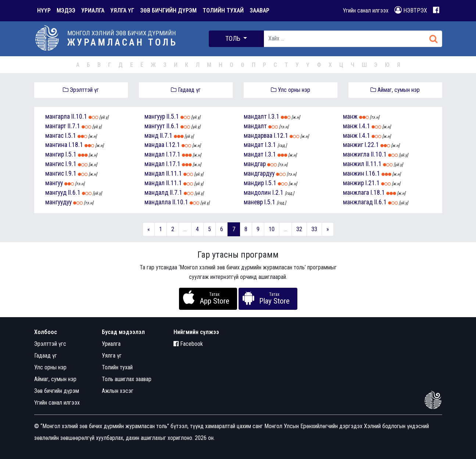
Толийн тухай (117, 367)
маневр (253, 202)
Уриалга (111, 344)
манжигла (356, 154)
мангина (56, 145)
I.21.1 (373, 183)
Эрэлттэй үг (81, 90)
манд (151, 136)
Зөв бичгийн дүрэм (57, 391)
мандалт (255, 116)
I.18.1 (76, 145)
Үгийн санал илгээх (366, 10)
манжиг (353, 145)
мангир (55, 154)
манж (350, 116)
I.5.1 (71, 136)
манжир (353, 183)
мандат (254, 145)
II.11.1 (174, 173)
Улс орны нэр (291, 90)
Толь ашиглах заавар (127, 379)
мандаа (154, 145)
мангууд (56, 193)
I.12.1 (173, 145)
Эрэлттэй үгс (50, 344)
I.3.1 (274, 116)
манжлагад (358, 202)
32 (299, 229)
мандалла (158, 202)
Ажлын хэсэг (118, 391)
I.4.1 (365, 126)
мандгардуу (259, 173)
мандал (155, 154)
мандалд (156, 193)
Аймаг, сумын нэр (395, 90)
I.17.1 (173, 154)
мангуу (54, 183)
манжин (354, 173)
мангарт (56, 126)
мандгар (255, 164)
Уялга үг (112, 356)
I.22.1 (372, 145)
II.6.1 (74, 193)
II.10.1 (79, 116)
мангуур (155, 116)
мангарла (58, 116)
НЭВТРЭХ (411, 10)
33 (314, 229)
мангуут (155, 126)
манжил (354, 164)
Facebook (188, 344)
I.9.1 (71, 164)
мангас (54, 136)
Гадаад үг (186, 90)
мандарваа (258, 136)
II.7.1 (74, 126)
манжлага (356, 193)
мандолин (257, 193)
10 (272, 229)
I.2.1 (278, 193)
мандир (254, 183)
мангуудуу (58, 202)
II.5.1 (173, 116)
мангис (55, 164)
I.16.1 (373, 173)
